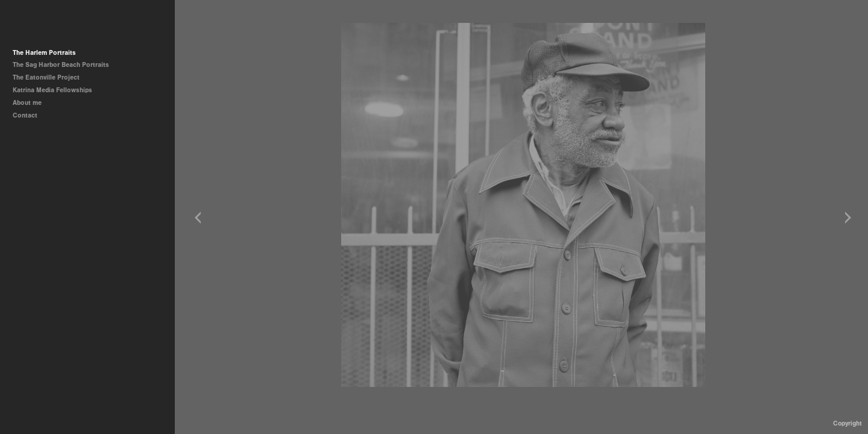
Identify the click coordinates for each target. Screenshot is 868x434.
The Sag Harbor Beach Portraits (61, 65)
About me (27, 103)
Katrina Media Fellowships (52, 90)
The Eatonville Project (50, 77)
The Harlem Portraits (44, 53)
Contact (25, 115)
